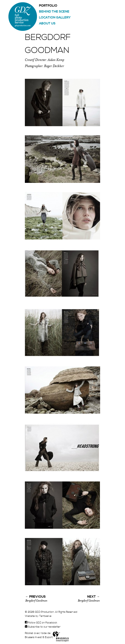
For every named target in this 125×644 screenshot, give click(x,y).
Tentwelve (45, 616)
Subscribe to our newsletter (43, 627)
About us (47, 24)
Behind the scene (54, 12)
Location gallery (55, 18)
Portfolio (48, 6)
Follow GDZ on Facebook (41, 623)
